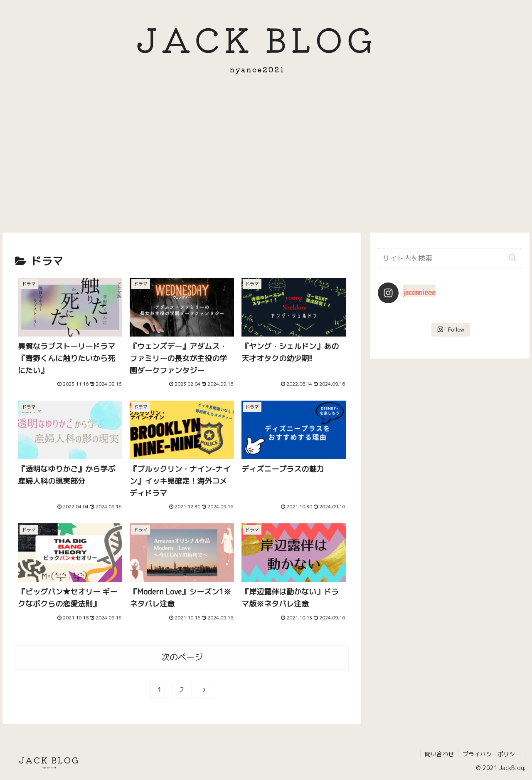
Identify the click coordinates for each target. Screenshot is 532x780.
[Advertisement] (266, 160)
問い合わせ (439, 754)
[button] (513, 258)
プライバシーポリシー (492, 754)
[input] (450, 258)
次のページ (182, 657)
